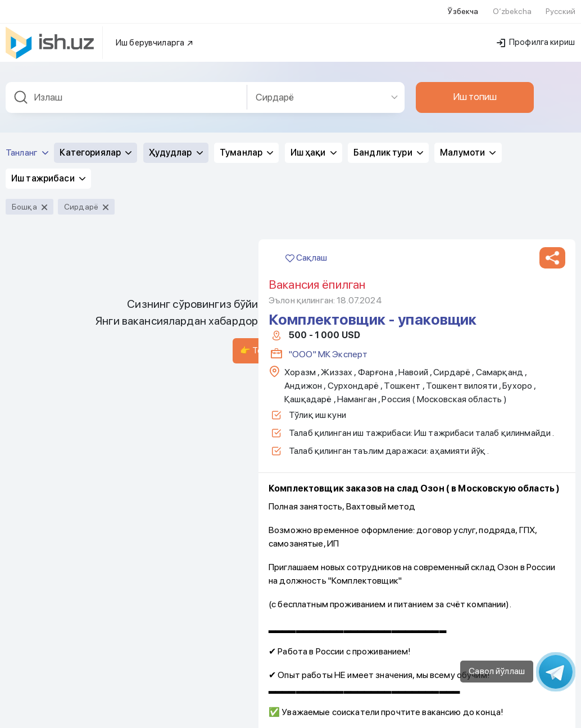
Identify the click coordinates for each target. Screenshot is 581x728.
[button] (552, 95)
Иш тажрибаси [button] (48, 15)
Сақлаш (306, 95)
